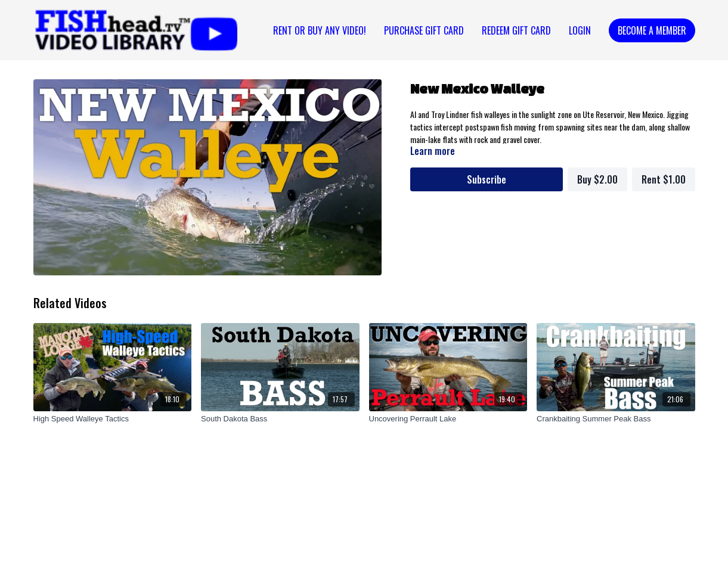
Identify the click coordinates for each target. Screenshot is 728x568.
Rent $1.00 (664, 179)
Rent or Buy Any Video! (320, 30)
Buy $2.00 (597, 179)
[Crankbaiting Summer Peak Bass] (616, 419)
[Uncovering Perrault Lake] (448, 419)
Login (580, 30)
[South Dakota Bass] (280, 419)
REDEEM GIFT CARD (516, 30)
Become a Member (652, 30)
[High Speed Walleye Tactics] (113, 419)
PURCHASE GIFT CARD (424, 30)
